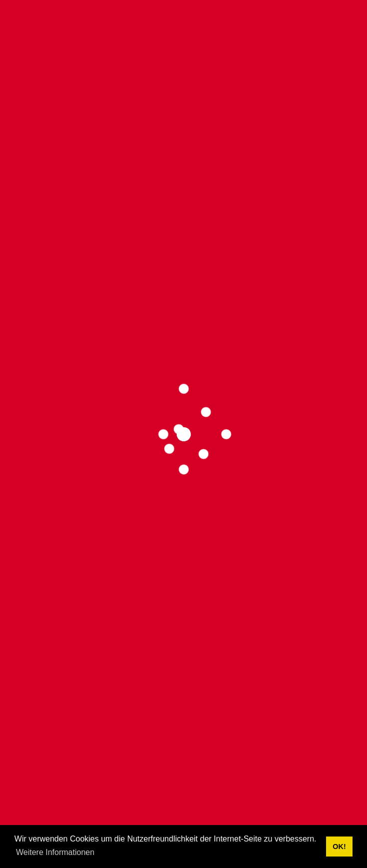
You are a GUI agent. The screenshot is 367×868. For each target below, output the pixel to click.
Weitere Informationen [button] (55, 852)
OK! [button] (339, 847)
